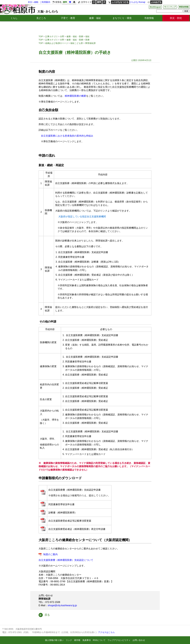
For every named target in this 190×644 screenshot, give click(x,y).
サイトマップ (169, 7)
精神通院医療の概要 (75, 96)
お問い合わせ (139, 640)
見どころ (41, 18)
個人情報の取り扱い (54, 640)
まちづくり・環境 (122, 18)
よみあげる (156, 2)
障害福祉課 (90, 43)
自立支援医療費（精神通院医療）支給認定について (66, 560)
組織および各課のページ (57, 43)
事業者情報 (183, 7)
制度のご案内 (50, 554)
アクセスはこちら (106, 632)
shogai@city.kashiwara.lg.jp (62, 605)
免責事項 (87, 640)
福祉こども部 (77, 43)
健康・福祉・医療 (75, 36)
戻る (47, 615)
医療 (87, 40)
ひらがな (134, 2)
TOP (41, 36)
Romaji (142, 2)
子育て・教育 (68, 18)
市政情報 (149, 18)
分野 (62, 36)
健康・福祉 (95, 18)
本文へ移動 (33, 2)
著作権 (77, 640)
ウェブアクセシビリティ (119, 640)
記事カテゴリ (52, 36)
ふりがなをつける (120, 2)
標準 (65, 2)
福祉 (87, 36)
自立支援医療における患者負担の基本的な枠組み (67, 136)
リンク (69, 640)
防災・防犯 (176, 18)
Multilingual (153, 7)
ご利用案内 (45, 2)
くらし (14, 18)
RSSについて (99, 640)
